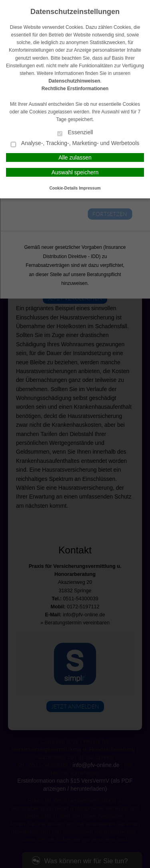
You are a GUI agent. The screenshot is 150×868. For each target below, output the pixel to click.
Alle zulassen (75, 157)
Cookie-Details (64, 188)
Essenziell (75, 133)
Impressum (90, 188)
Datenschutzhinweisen (74, 81)
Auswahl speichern (75, 172)
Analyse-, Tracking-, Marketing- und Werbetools (75, 144)
